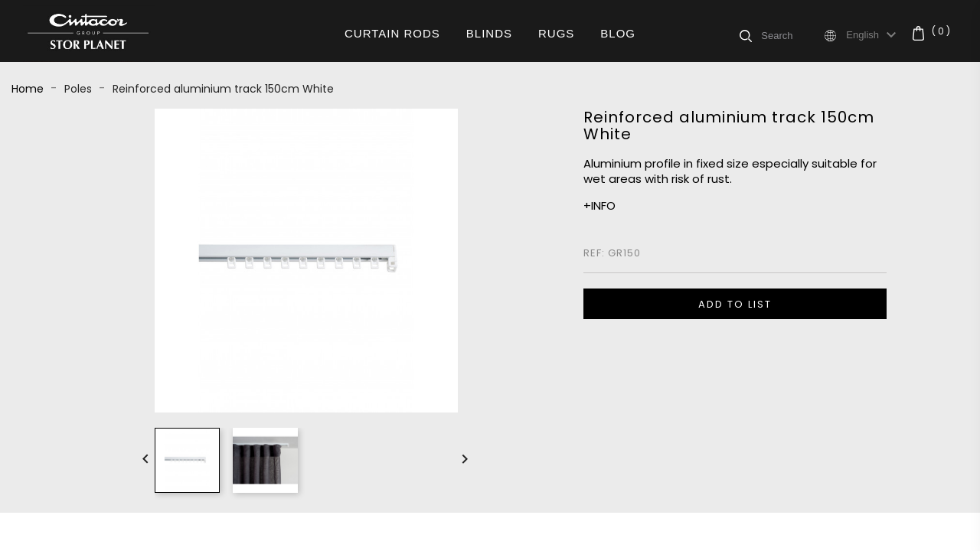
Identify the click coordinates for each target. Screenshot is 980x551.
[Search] (792, 35)
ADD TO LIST (735, 304)
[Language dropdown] (873, 35)
